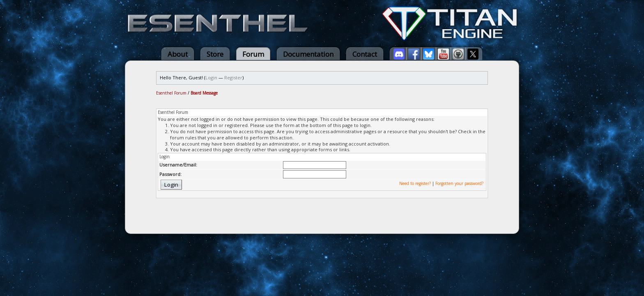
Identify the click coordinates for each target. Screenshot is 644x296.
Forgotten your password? (459, 183)
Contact (365, 54)
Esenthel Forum (171, 93)
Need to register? (415, 183)
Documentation (308, 54)
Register (233, 77)
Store (215, 54)
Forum (253, 54)
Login (211, 77)
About (178, 54)
